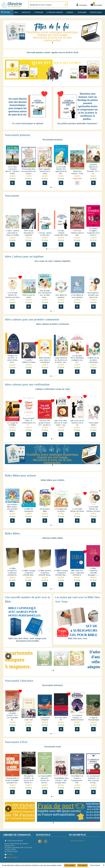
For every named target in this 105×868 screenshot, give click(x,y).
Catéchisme (82, 12)
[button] (52, 43)
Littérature (39, 12)
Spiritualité (26, 12)
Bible (16, 12)
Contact (9, 854)
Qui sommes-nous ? (78, 841)
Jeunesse (70, 12)
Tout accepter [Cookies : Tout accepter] (70, 865)
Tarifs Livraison (11, 857)
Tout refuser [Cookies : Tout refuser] (82, 865)
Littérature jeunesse (55, 12)
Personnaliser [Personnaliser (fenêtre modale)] (95, 865)
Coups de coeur (96, 12)
